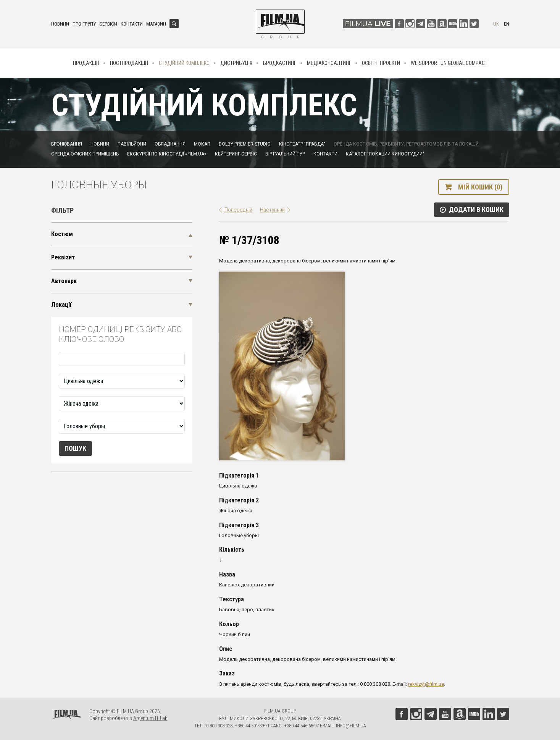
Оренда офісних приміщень (85, 154)
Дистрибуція (236, 63)
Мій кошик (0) (480, 187)
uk (496, 24)
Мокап (202, 144)
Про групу (84, 24)
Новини (60, 24)
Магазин (156, 24)
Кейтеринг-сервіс (236, 154)
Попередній (238, 210)
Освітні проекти (381, 63)
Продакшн (86, 63)
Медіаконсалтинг (329, 63)
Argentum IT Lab (150, 718)
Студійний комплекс (184, 63)
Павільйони (132, 144)
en (507, 24)
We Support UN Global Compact (449, 63)
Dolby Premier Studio (245, 144)
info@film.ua (351, 726)
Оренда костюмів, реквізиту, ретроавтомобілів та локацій (406, 144)
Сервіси (108, 24)
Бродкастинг (280, 63)
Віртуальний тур (285, 154)
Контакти (132, 24)
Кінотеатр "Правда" (302, 144)
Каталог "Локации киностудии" (385, 154)
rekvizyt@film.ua (426, 684)
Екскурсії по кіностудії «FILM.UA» (167, 154)
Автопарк (64, 281)
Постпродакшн (129, 63)
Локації (61, 305)
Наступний (272, 210)
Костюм (62, 234)
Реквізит (63, 257)
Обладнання (170, 144)
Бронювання (67, 144)
